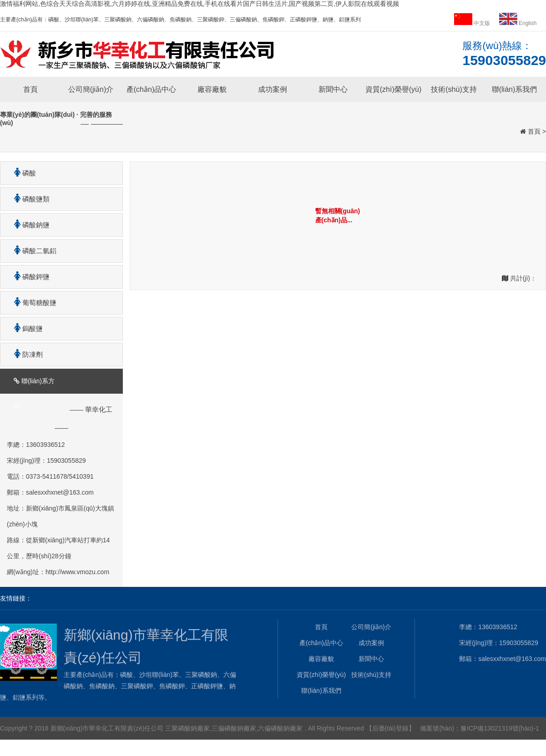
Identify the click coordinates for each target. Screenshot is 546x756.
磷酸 (22, 173)
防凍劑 (25, 354)
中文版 (473, 23)
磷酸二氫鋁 (32, 251)
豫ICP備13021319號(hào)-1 (500, 728)
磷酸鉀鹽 (28, 277)
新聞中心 (333, 89)
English (518, 23)
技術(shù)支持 (454, 89)
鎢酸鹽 (25, 328)
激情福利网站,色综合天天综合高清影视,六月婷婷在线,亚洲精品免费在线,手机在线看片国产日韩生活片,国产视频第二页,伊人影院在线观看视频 (200, 4)
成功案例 (273, 89)
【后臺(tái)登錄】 (390, 728)
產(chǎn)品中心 (151, 89)
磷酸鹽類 (28, 199)
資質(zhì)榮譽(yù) (394, 89)
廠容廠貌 (212, 89)
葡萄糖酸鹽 (32, 303)
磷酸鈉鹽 (28, 225)
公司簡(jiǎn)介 (91, 89)
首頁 (30, 89)
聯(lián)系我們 (515, 89)
